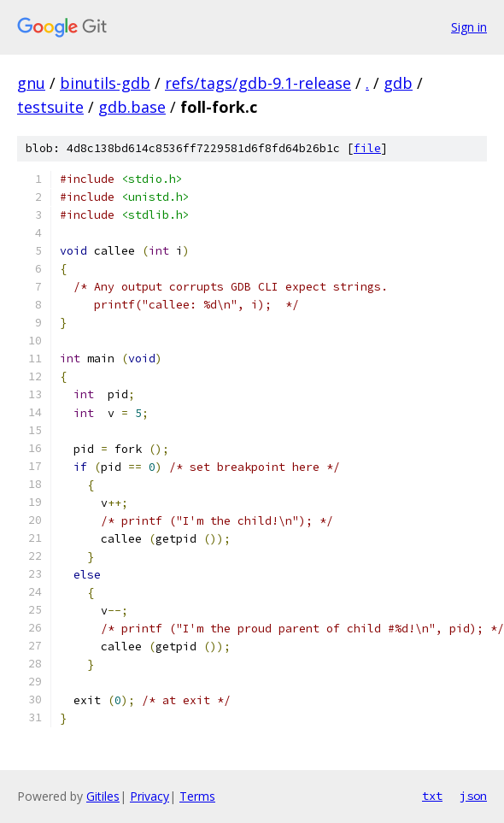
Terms (197, 796)
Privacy (149, 796)
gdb (398, 83)
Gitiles (103, 796)
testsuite (50, 107)
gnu (31, 83)
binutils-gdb (105, 83)
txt (432, 796)
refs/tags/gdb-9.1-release (258, 83)
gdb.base (132, 107)
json (473, 796)
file (367, 148)
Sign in (469, 27)
